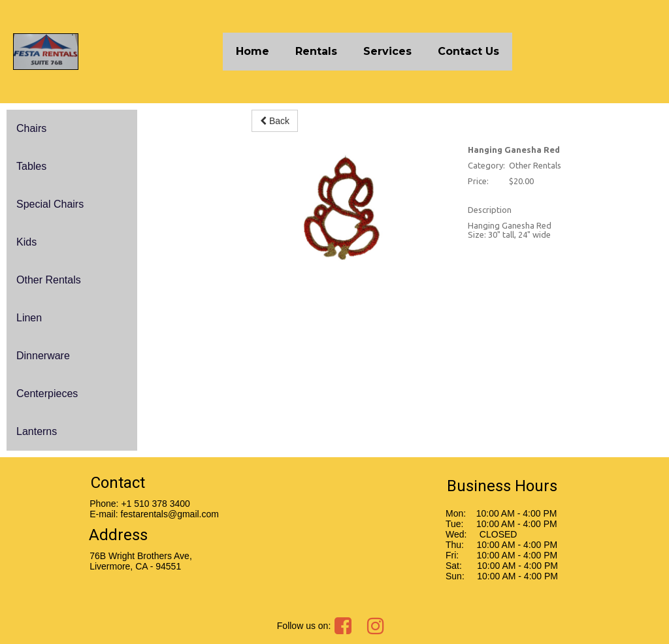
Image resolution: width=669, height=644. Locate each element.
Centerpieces (47, 394)
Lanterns (37, 431)
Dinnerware (43, 356)
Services (387, 51)
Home (253, 51)
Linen (29, 318)
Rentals (316, 51)
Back (275, 121)
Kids (26, 242)
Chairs (31, 128)
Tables (31, 166)
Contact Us (468, 51)
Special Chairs (50, 204)
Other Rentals (49, 280)
